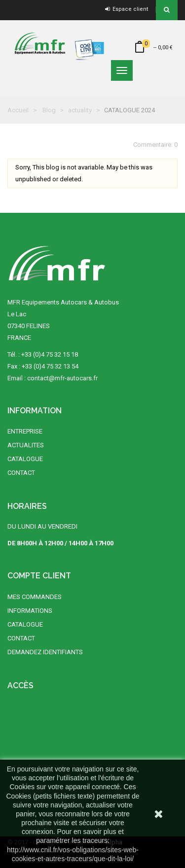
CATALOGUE (25, 459)
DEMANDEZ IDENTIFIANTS (45, 652)
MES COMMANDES (35, 597)
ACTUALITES (26, 445)
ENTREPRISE (25, 431)
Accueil (18, 110)
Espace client (127, 9)
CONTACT (21, 473)
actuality (80, 110)
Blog (49, 110)
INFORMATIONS (30, 611)
